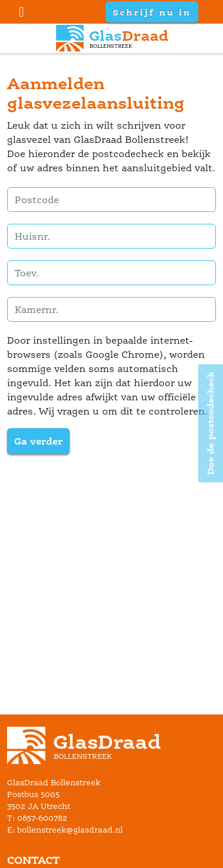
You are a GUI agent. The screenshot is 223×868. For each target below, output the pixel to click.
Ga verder (38, 441)
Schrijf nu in (152, 12)
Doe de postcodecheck (210, 423)
